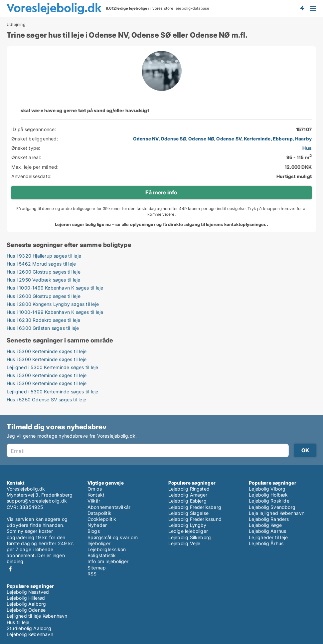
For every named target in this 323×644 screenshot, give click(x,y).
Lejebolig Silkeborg (190, 537)
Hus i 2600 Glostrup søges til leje (44, 272)
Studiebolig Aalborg (29, 628)
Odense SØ (173, 139)
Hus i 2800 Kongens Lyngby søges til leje (53, 304)
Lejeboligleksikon (107, 549)
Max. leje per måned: (35, 167)
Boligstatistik (102, 555)
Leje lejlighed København (277, 513)
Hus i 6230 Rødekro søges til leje (44, 320)
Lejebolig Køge (265, 525)
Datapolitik (99, 513)
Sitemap (97, 568)
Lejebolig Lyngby (187, 525)
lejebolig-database (192, 8)
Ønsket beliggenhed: (35, 139)
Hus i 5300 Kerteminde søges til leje (47, 351)
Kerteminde (257, 139)
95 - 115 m (299, 157)
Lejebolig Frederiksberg (195, 507)
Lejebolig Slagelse (189, 513)
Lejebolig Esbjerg (187, 501)
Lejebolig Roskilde (269, 501)
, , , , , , (222, 139)
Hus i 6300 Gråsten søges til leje (43, 328)
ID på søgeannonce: (34, 129)
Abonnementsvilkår (109, 507)
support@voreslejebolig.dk (37, 501)
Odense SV (229, 139)
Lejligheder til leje (268, 537)
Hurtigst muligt (294, 176)
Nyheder (97, 525)
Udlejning (16, 25)
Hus (307, 148)
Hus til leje (18, 622)
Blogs (94, 531)
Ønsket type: (26, 148)
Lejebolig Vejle (184, 543)
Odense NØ (201, 139)
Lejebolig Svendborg (272, 507)
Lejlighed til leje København (37, 616)
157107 (304, 129)
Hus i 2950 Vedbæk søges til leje (43, 280)
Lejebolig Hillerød (26, 598)
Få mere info (161, 192)
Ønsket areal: (26, 157)
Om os (95, 489)
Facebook (10, 569)
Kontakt (96, 495)
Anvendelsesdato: (31, 176)
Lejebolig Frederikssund (195, 519)
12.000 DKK (298, 167)
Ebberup (283, 139)
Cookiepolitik (102, 519)
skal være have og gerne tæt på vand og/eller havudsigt (85, 110)
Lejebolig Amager (188, 495)
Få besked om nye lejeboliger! (302, 8)
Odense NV (146, 139)
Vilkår (94, 501)
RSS (92, 574)
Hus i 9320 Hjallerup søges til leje (44, 256)
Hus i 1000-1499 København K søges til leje (55, 288)
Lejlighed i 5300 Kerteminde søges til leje (52, 367)
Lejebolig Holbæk (268, 495)
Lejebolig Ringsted (189, 489)
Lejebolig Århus (266, 543)
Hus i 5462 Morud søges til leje (41, 264)
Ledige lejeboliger (188, 531)
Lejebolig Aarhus (267, 531)
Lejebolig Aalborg (26, 604)
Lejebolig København (30, 634)
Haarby (303, 139)
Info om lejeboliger (108, 561)
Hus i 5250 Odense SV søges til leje (46, 400)
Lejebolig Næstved (28, 592)
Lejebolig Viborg (267, 489)
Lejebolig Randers (269, 519)
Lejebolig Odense (26, 610)
